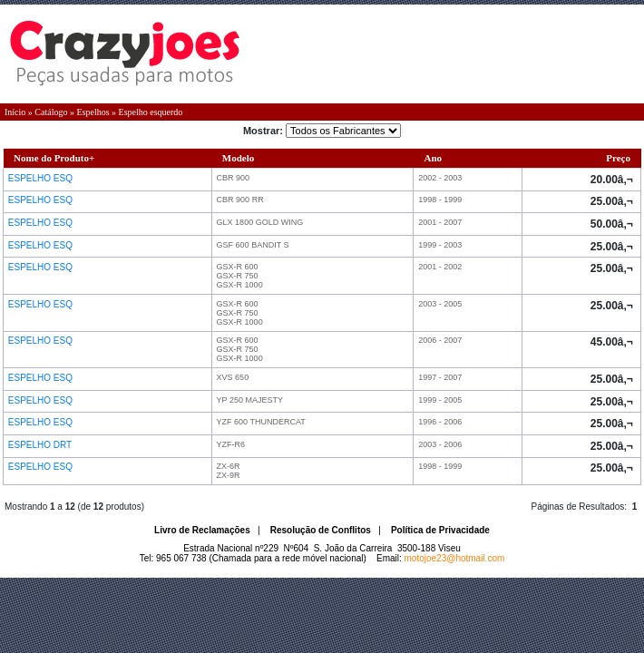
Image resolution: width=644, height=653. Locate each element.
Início (15, 112)
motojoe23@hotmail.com (455, 558)
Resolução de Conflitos (321, 530)
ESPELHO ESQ (42, 178)
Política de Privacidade (440, 530)
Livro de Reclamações (202, 530)
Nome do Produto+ (54, 158)
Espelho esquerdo (151, 112)
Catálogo (51, 112)
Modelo (238, 158)
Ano (434, 158)
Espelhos (93, 112)
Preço (618, 158)
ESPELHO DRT (41, 445)
